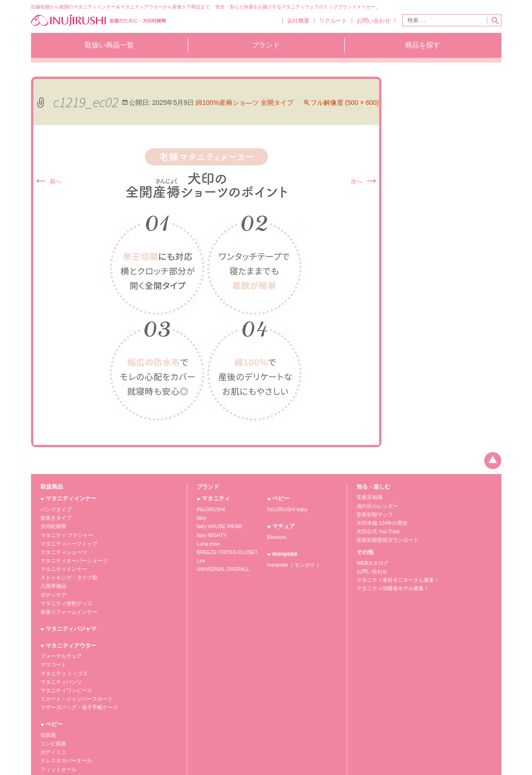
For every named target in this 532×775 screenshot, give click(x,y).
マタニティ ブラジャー (65, 534)
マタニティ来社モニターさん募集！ (394, 577)
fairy (201, 518)
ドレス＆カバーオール (144, 534)
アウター (130, 594)
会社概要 (294, 22)
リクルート (331, 22)
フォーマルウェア (59, 650)
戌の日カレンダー (375, 507)
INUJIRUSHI (210, 510)
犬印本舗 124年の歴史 (380, 523)
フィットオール (137, 542)
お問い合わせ (373, 22)
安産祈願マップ (373, 515)
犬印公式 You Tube (377, 531)
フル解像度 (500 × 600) (345, 104)
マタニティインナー (71, 500)
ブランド (266, 46)
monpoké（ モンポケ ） (288, 565)
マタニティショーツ (62, 550)
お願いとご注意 (410, 721)
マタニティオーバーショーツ (71, 558)
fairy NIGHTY (210, 534)
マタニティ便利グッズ (64, 598)
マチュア (137, 575)
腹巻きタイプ (55, 518)
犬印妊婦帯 (52, 526)
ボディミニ (132, 526)
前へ (47, 183)
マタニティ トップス (62, 666)
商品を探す (423, 46)
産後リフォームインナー (66, 606)
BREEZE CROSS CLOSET (225, 550)
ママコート (52, 658)
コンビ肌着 (132, 518)
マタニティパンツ (59, 674)
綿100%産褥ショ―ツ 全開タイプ (245, 104)
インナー (130, 586)
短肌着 (127, 510)
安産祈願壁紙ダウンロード (385, 539)
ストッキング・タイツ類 (66, 574)
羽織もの (130, 550)
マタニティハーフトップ (66, 542)
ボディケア (52, 590)
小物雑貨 (130, 558)
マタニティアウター (71, 640)
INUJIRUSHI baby (282, 510)
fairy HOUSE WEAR (218, 526)
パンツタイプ (55, 510)
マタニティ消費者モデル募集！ (389, 585)
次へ (365, 183)
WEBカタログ (371, 561)
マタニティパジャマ (71, 623)
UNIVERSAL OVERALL (221, 566)
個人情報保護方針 (362, 721)
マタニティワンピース (64, 682)
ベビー (134, 500)
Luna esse (207, 542)
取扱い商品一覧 (109, 46)
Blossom (272, 538)
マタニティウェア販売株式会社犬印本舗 (78, 756)
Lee (201, 558)
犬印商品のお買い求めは (466, 721)
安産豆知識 (368, 499)
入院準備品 (52, 582)
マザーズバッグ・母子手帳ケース (76, 698)
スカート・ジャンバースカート (73, 690)
